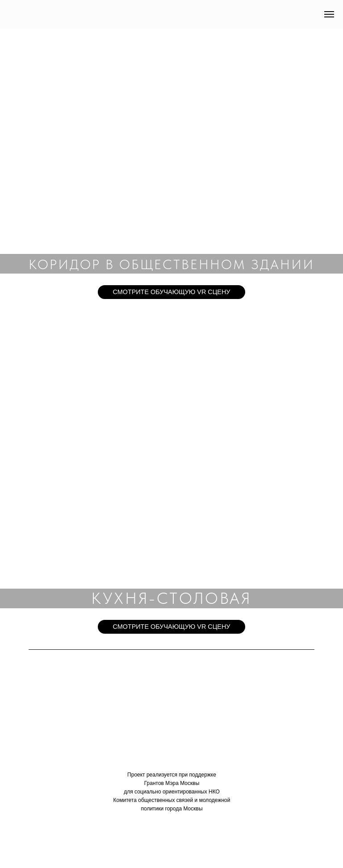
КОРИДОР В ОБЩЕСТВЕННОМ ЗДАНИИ (171, 264)
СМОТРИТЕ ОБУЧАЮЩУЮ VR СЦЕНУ (171, 292)
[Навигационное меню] (329, 14)
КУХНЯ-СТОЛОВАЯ (171, 598)
